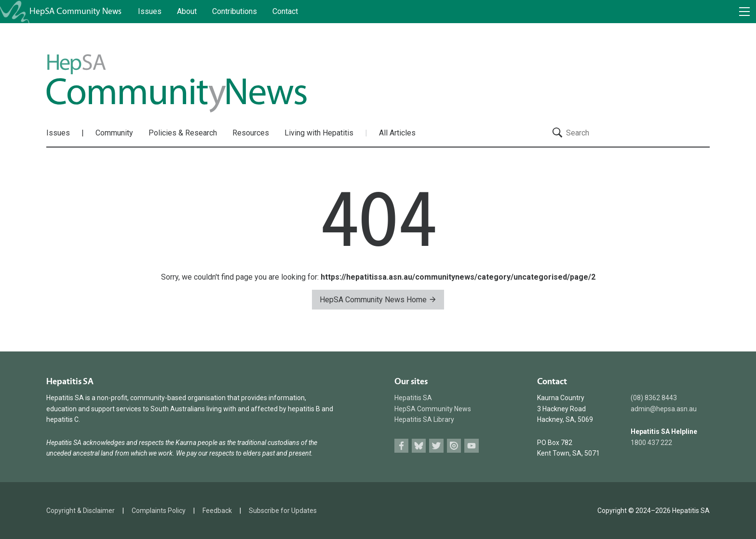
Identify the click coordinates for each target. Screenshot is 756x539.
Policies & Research (183, 133)
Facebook (401, 446)
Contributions (235, 11)
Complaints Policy (159, 511)
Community (114, 133)
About (187, 11)
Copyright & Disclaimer (81, 511)
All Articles (397, 133)
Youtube (471, 446)
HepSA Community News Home (378, 300)
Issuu (454, 446)
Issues (150, 11)
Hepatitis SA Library (424, 419)
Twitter (436, 446)
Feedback (217, 511)
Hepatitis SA (413, 398)
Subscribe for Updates (283, 511)
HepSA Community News (433, 409)
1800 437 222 (651, 443)
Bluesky (419, 446)
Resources (251, 133)
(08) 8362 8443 (654, 398)
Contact (285, 11)
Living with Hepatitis (319, 133)
